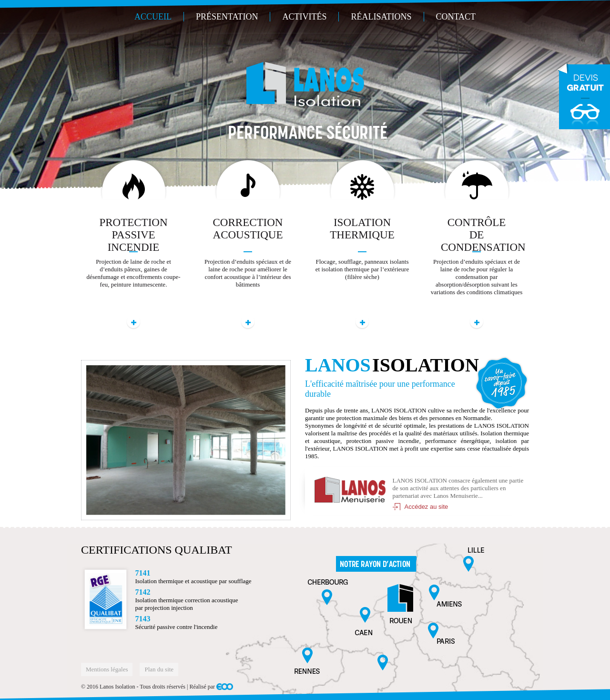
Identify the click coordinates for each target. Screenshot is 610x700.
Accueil (153, 17)
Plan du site (159, 669)
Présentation (227, 17)
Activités (304, 17)
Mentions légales (107, 669)
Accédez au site (427, 507)
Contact (456, 17)
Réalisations (381, 17)
